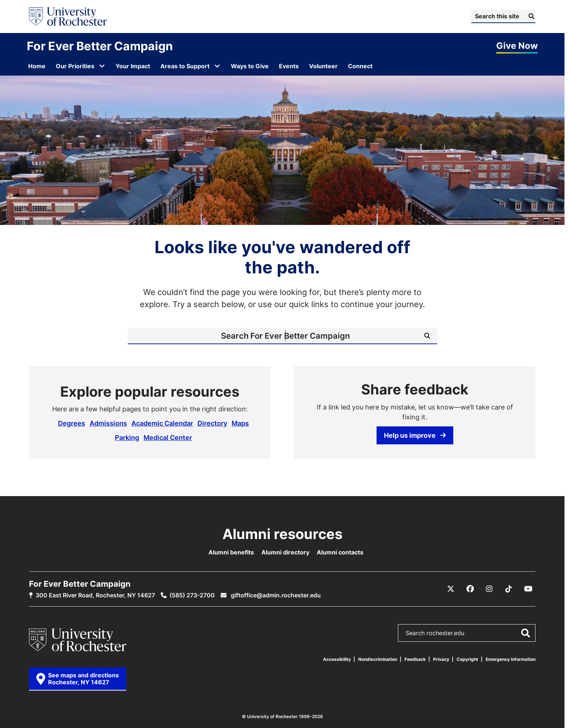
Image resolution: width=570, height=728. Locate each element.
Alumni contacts (340, 552)
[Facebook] (470, 589)
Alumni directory (285, 552)
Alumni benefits (231, 552)
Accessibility (337, 659)
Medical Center (168, 437)
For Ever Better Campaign (100, 46)
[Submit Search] (531, 16)
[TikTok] (509, 589)
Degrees (72, 423)
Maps (240, 423)
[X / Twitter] (451, 589)
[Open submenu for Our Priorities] (102, 66)
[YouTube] (528, 589)
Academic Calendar (162, 423)
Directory (212, 423)
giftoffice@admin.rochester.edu (275, 595)
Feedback (415, 659)
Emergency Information (511, 659)
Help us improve (415, 435)
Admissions (108, 423)
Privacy (441, 659)
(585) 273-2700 (192, 595)
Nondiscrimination (378, 659)
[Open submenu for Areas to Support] (217, 66)
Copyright (467, 659)
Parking (127, 437)
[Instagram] (489, 589)
